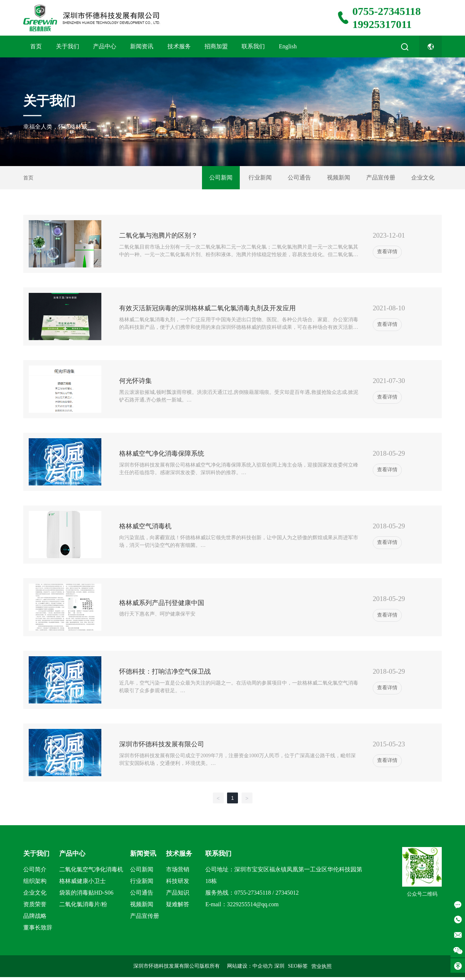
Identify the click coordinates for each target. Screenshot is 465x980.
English (288, 46)
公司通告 (299, 178)
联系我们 (253, 46)
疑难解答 (178, 904)
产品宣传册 (381, 178)
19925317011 (382, 24)
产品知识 (178, 893)
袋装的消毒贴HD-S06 (86, 893)
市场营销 (178, 869)
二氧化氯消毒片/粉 (83, 904)
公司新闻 (221, 178)
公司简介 (35, 869)
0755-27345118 (387, 11)
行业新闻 (260, 178)
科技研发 (178, 881)
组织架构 (35, 881)
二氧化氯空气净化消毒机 (91, 869)
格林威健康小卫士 (82, 881)
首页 (36, 46)
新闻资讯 (142, 46)
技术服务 (179, 46)
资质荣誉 (35, 904)
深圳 (279, 966)
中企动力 (263, 966)
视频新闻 (339, 178)
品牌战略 (35, 916)
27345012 (287, 893)
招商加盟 (216, 46)
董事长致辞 (38, 927)
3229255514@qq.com (253, 904)
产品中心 (105, 46)
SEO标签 (298, 966)
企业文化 (423, 178)
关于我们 (68, 46)
